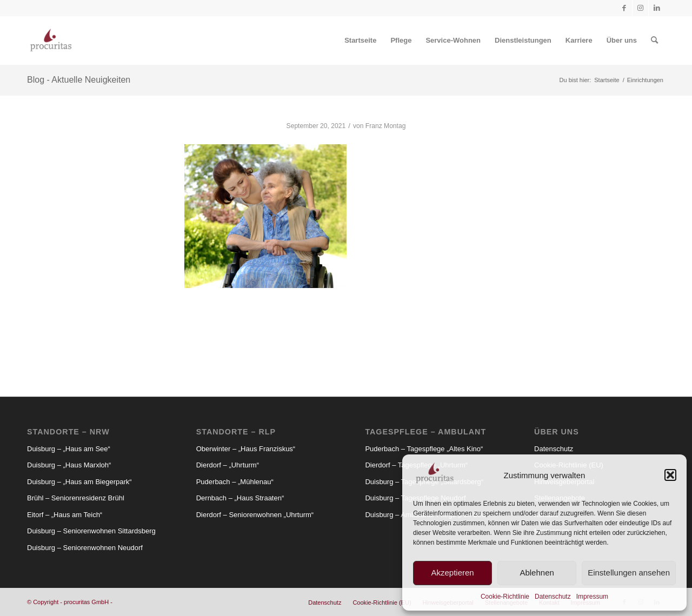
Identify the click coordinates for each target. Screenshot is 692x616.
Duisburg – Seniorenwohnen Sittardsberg (91, 531)
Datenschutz (553, 597)
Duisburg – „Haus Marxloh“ (69, 465)
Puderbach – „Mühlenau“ (235, 482)
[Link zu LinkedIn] (657, 8)
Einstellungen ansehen (629, 573)
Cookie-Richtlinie (505, 597)
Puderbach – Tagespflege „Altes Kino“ (424, 449)
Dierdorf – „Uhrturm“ (228, 465)
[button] (670, 475)
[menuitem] (360, 41)
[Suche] (654, 41)
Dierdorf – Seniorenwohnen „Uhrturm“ (255, 515)
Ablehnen (537, 573)
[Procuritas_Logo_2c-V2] (51, 41)
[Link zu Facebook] (624, 8)
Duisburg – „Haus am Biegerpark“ (79, 482)
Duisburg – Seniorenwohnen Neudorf (85, 548)
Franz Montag (386, 126)
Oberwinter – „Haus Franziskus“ (246, 449)
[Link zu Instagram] (640, 8)
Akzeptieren (452, 573)
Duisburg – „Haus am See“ (69, 449)
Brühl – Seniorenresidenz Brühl (76, 498)
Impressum (592, 597)
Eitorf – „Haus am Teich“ (65, 515)
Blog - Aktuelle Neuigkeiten (79, 80)
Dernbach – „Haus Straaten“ (240, 498)
